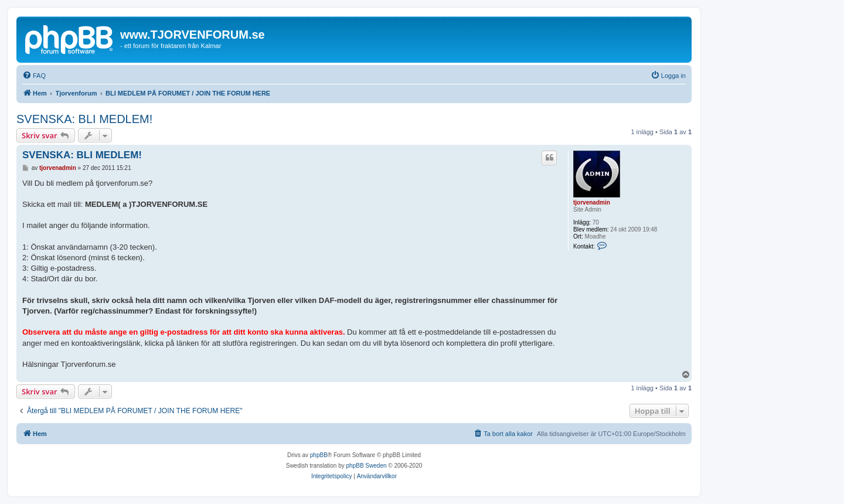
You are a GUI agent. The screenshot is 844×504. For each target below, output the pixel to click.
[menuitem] (34, 76)
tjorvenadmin (592, 202)
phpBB (319, 455)
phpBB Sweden (367, 466)
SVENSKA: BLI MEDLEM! (84, 119)
